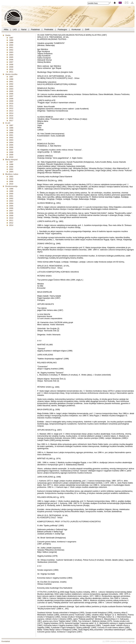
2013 (11, 111)
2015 (11, 116)
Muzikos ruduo (12, 174)
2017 (11, 121)
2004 (11, 55)
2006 (11, 60)
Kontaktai (6, 641)
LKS (15, 29)
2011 (11, 72)
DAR (87, 29)
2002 (11, 50)
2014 (11, 113)
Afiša (6, 29)
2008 (11, 65)
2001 (11, 48)
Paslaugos (62, 29)
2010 (11, 69)
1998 (11, 40)
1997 (11, 38)
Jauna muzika (11, 74)
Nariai (24, 29)
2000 (11, 45)
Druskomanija (11, 186)
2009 (11, 67)
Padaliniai (35, 29)
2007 (11, 62)
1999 (11, 43)
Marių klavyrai (11, 160)
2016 (11, 118)
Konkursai (76, 29)
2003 (11, 52)
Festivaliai (49, 29)
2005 (11, 57)
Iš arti (8, 123)
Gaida (8, 35)
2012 (11, 108)
